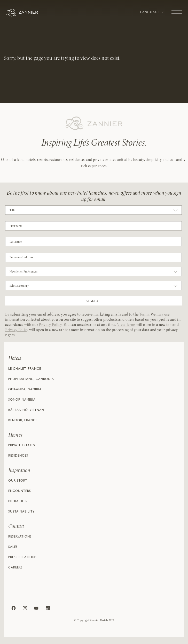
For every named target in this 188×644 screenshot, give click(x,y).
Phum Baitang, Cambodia (31, 379)
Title (12, 210)
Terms (144, 315)
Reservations (20, 537)
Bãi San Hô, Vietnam (26, 410)
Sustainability (21, 512)
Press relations (22, 558)
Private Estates (22, 446)
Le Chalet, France (25, 369)
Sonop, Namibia (22, 400)
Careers (15, 568)
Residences (18, 456)
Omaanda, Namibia (25, 390)
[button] (93, 301)
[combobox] (93, 211)
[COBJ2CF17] (93, 226)
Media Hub (18, 502)
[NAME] (93, 242)
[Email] (93, 257)
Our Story (18, 481)
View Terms (126, 325)
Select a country (19, 286)
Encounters (20, 491)
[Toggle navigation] (177, 10)
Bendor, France (23, 421)
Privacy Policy (50, 325)
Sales (13, 547)
